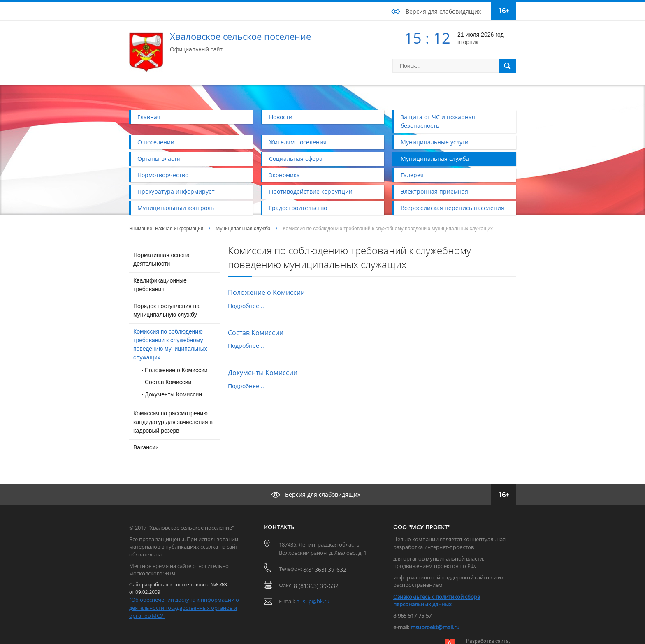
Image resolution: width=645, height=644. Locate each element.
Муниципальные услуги (435, 142)
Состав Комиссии (168, 382)
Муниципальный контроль (176, 208)
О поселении (156, 142)
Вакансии (146, 447)
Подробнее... (246, 306)
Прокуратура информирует (176, 191)
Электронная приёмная (434, 191)
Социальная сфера (296, 159)
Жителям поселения (298, 142)
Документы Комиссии (173, 394)
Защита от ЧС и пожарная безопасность (438, 121)
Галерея (412, 175)
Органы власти (159, 159)
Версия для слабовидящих (443, 11)
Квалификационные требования (160, 285)
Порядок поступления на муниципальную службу (166, 310)
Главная (149, 117)
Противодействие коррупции (311, 191)
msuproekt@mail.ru (435, 627)
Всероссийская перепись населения (452, 208)
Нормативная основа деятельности (161, 259)
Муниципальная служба (435, 159)
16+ (504, 11)
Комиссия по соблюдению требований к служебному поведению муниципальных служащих (170, 344)
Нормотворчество (163, 175)
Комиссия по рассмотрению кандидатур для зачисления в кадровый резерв (173, 422)
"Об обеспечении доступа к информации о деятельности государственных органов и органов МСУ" (184, 608)
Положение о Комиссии (176, 370)
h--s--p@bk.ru (313, 601)
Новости (281, 117)
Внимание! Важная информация (166, 229)
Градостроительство (298, 208)
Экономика (284, 175)
